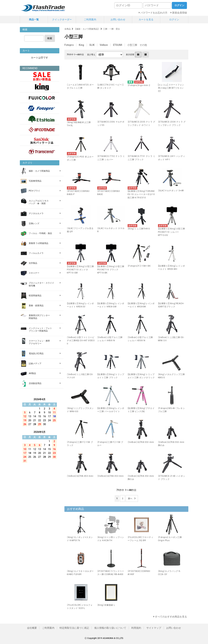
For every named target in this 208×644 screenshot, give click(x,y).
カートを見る (146, 19)
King (81, 45)
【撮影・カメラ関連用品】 (87, 29)
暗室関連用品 (35, 296)
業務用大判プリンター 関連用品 (39, 317)
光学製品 (33, 263)
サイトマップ (154, 628)
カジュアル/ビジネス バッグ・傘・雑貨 (39, 202)
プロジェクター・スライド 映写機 (41, 284)
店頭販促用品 (35, 383)
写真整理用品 (35, 181)
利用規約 (136, 628)
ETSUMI (118, 45)
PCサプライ (34, 191)
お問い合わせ (118, 19)
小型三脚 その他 (137, 45)
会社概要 (32, 628)
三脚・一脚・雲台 (111, 29)
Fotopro (69, 45)
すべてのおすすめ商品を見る (171, 617)
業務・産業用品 (36, 306)
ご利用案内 (90, 19)
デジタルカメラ (36, 213)
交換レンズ (34, 223)
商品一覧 (34, 19)
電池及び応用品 (36, 354)
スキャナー (34, 273)
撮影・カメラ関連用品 (39, 171)
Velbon (104, 45)
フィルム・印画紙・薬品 (40, 233)
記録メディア (35, 364)
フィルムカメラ (36, 253)
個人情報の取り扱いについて (110, 628)
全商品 (68, 29)
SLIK (92, 45)
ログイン (174, 19)
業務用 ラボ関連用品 (39, 243)
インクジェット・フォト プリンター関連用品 (40, 330)
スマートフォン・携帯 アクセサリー (39, 342)
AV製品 (32, 373)
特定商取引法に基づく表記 (74, 628)
